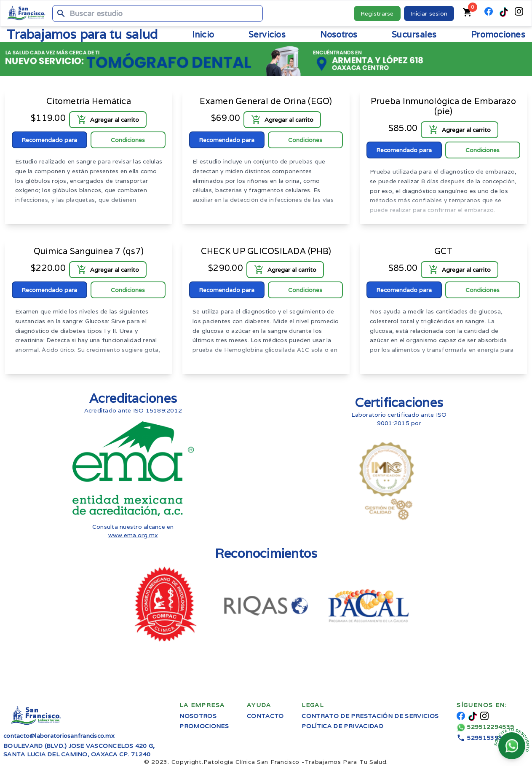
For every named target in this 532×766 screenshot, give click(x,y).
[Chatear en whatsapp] (512, 746)
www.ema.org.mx (133, 535)
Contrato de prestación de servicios (370, 716)
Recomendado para (49, 140)
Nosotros (198, 716)
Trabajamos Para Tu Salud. (296, 762)
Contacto (265, 716)
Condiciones (128, 140)
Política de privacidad (342, 726)
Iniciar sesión (429, 13)
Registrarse (377, 13)
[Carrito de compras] (468, 13)
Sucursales (414, 35)
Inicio (203, 35)
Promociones (498, 35)
